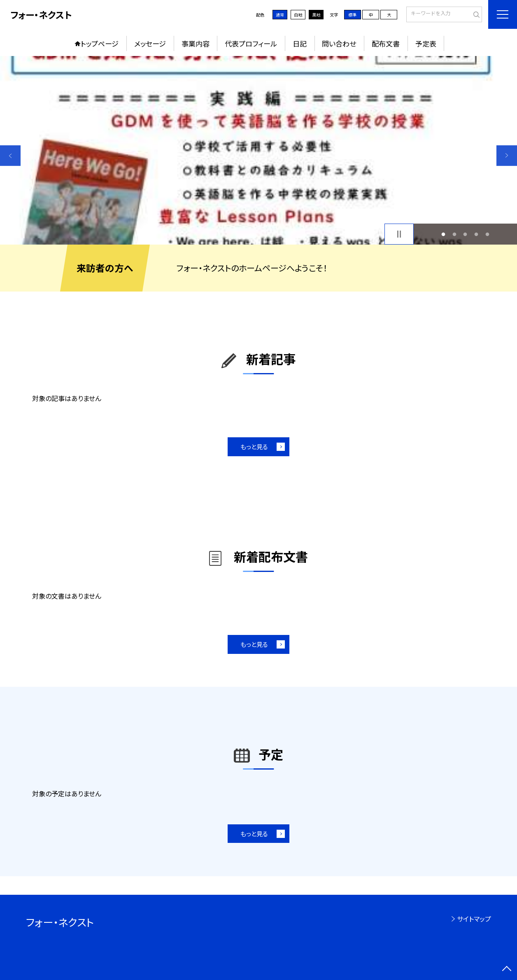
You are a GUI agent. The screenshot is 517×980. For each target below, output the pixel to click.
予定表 (426, 43)
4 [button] (476, 234)
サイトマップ (474, 919)
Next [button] (507, 155)
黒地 (316, 15)
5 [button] (487, 234)
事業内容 (196, 43)
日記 (300, 43)
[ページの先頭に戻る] (507, 970)
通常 (280, 15)
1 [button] (443, 234)
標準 (352, 15)
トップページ (100, 43)
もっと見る (254, 447)
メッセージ (150, 43)
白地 (298, 15)
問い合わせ (339, 43)
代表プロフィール (251, 43)
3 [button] (465, 234)
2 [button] (454, 234)
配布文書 (386, 43)
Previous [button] (10, 155)
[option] (258, 150)
